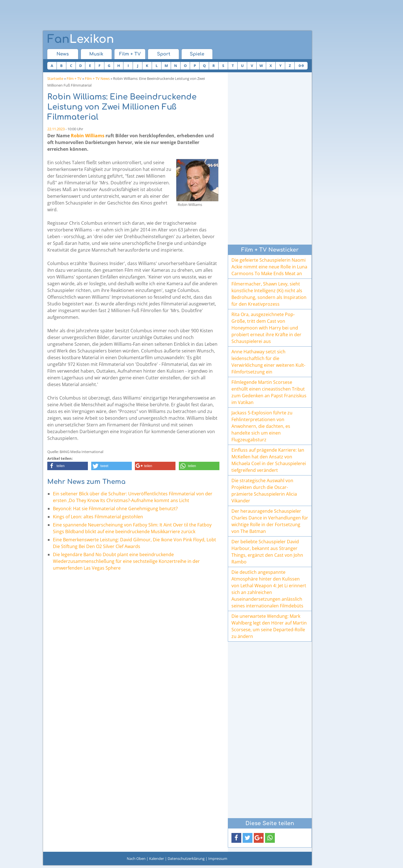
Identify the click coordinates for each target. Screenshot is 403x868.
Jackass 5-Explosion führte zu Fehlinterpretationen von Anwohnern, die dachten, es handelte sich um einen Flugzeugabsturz (262, 426)
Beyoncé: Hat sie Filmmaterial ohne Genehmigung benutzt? (115, 509)
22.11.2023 (56, 129)
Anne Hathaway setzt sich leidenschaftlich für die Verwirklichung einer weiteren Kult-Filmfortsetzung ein (268, 362)
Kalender (157, 858)
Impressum (218, 858)
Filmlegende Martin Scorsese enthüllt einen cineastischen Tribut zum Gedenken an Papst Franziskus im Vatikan (269, 392)
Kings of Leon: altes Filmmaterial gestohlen (98, 517)
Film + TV (130, 54)
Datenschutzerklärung (186, 858)
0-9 (301, 66)
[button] (68, 466)
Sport (164, 54)
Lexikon (81, 39)
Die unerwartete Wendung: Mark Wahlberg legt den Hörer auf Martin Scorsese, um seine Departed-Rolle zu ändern (269, 626)
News (63, 54)
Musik (96, 54)
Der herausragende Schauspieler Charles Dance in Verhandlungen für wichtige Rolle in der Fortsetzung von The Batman (270, 521)
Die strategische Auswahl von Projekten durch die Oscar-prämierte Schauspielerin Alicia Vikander (264, 491)
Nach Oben (136, 858)
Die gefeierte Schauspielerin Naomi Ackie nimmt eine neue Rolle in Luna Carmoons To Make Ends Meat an (269, 267)
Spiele (197, 54)
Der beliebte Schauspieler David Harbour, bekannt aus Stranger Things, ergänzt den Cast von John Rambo (267, 552)
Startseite (55, 78)
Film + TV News (97, 78)
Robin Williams (88, 136)
